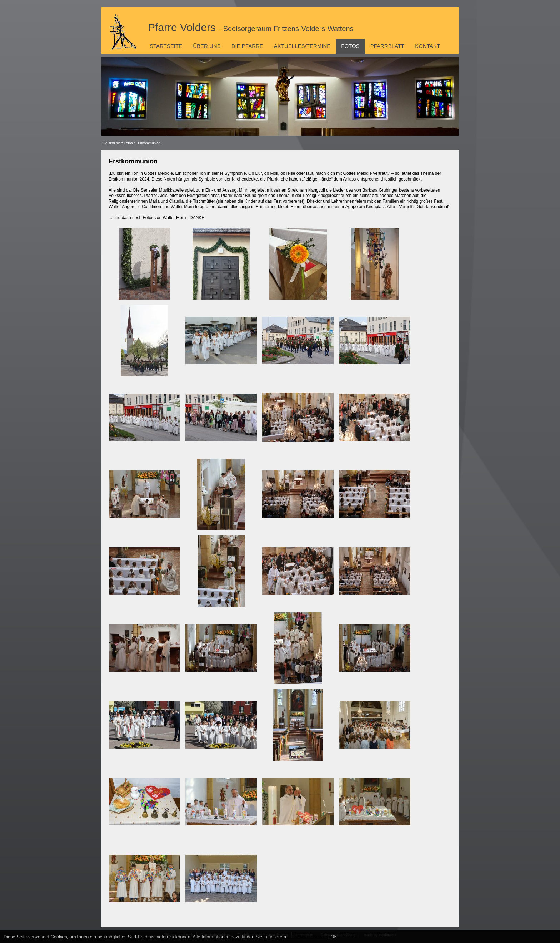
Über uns (207, 46)
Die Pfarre (247, 46)
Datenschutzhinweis (308, 937)
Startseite (166, 46)
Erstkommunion (148, 143)
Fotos (350, 46)
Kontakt (427, 46)
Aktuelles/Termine (302, 46)
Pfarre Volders (251, 27)
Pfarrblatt (387, 46)
